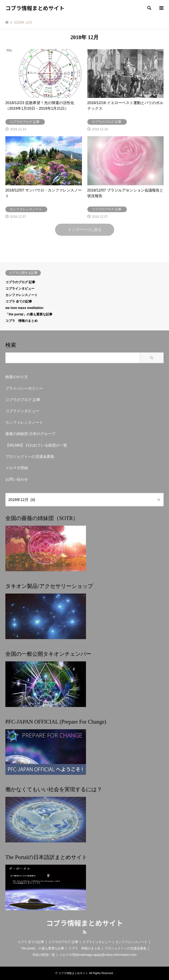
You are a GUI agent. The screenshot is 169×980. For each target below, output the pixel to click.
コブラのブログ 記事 (20, 282)
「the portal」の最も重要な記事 (29, 314)
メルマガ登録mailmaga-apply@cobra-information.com (98, 955)
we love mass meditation (24, 308)
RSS (85, 932)
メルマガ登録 (17, 468)
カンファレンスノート (21, 295)
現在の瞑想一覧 (44, 955)
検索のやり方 (17, 377)
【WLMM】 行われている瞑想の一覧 (36, 445)
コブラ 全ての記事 (19, 301)
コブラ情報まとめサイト (85, 923)
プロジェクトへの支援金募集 (30, 456)
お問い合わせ (17, 479)
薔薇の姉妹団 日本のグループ (30, 434)
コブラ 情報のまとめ (21, 321)
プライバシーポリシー (24, 388)
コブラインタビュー (20, 289)
